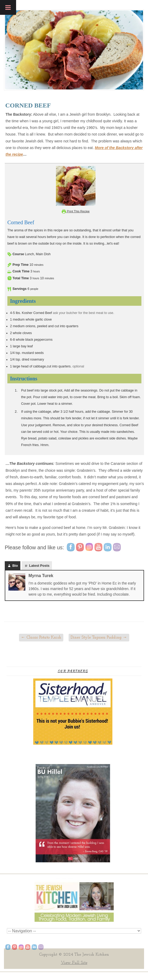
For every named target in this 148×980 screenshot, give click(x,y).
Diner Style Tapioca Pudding (99, 637)
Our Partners (73, 671)
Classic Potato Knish (41, 637)
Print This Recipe (76, 211)
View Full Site (74, 963)
